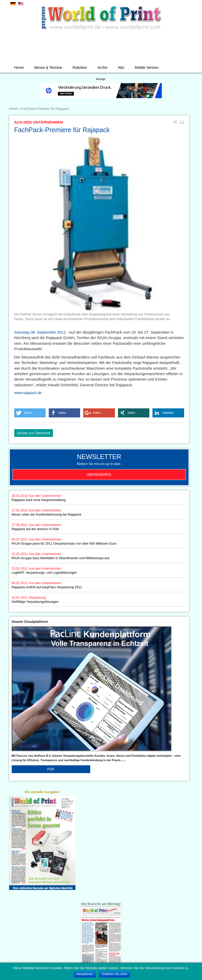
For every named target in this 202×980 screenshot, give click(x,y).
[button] (30, 413)
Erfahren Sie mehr (114, 974)
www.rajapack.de (28, 393)
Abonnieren (99, 475)
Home (19, 67)
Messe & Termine (48, 67)
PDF (51, 769)
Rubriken (80, 67)
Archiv (103, 67)
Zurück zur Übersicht (34, 433)
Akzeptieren (85, 974)
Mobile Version (147, 67)
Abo (121, 67)
